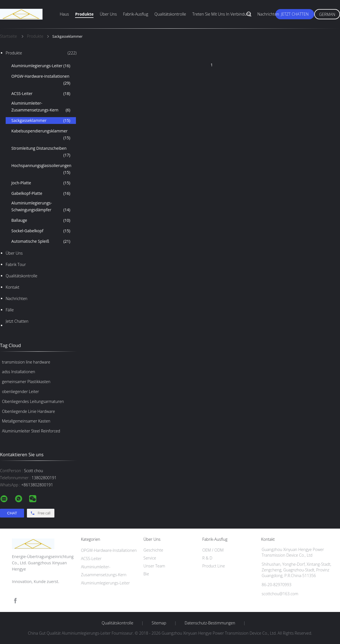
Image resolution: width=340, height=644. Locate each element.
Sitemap (159, 623)
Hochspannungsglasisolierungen (41, 169)
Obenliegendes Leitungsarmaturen (33, 401)
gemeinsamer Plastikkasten (26, 382)
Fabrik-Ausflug (136, 14)
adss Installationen (19, 372)
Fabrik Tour (16, 264)
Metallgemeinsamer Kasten (26, 421)
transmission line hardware (26, 362)
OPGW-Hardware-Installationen (41, 80)
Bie (146, 574)
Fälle (10, 310)
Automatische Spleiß (41, 241)
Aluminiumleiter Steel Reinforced (31, 431)
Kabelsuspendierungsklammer (41, 135)
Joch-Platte (41, 183)
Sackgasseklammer (41, 121)
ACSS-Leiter (41, 94)
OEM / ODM (213, 550)
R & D (207, 558)
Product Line (214, 566)
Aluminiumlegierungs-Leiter (41, 66)
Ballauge (41, 220)
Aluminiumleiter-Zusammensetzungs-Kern (41, 107)
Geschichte (153, 550)
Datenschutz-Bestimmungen (210, 623)
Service (150, 558)
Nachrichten (268, 14)
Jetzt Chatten (295, 14)
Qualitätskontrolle (170, 14)
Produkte (84, 14)
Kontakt (12, 287)
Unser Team (154, 566)
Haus (64, 14)
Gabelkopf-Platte (41, 193)
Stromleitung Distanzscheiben (41, 152)
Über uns (108, 14)
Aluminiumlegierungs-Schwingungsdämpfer (41, 207)
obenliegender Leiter (21, 391)
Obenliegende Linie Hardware (28, 411)
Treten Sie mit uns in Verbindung (222, 14)
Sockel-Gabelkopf (41, 231)
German (327, 14)
